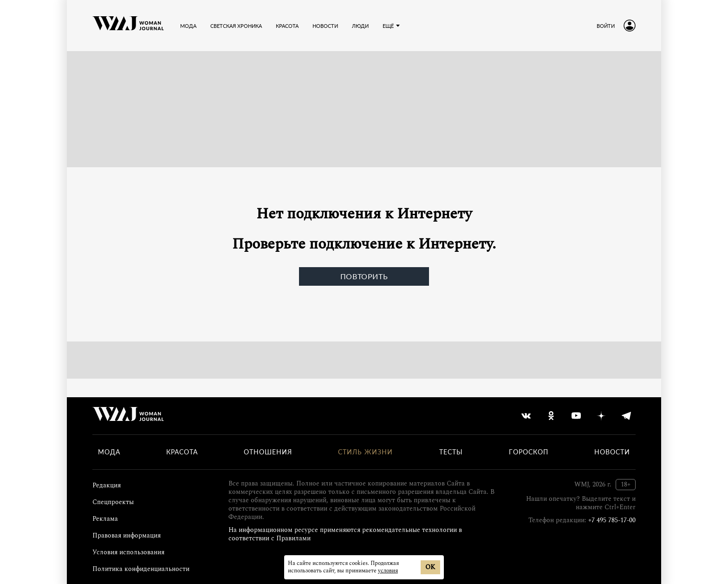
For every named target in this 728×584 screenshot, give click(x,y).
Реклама (105, 519)
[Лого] (128, 26)
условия (388, 571)
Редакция (107, 485)
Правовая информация (127, 535)
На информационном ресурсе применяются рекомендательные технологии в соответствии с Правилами (345, 534)
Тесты (451, 452)
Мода (109, 452)
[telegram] (626, 416)
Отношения (268, 452)
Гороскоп (529, 452)
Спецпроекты (113, 502)
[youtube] (576, 416)
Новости (612, 452)
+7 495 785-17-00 (612, 520)
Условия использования (128, 552)
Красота (182, 452)
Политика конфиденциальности (141, 569)
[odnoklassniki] (551, 416)
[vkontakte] (526, 416)
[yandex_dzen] (601, 416)
